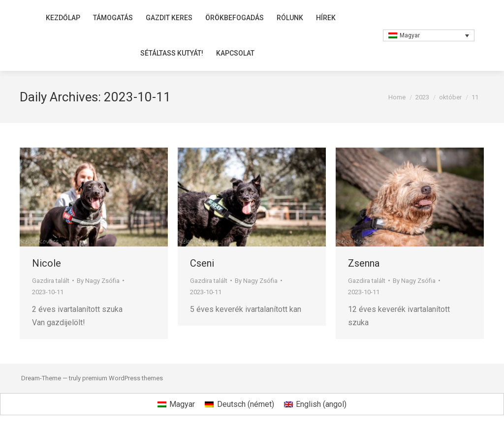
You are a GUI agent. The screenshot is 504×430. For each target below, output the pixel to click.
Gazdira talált (51, 281)
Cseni (202, 263)
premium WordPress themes (123, 378)
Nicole (47, 263)
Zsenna (364, 263)
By (98, 281)
